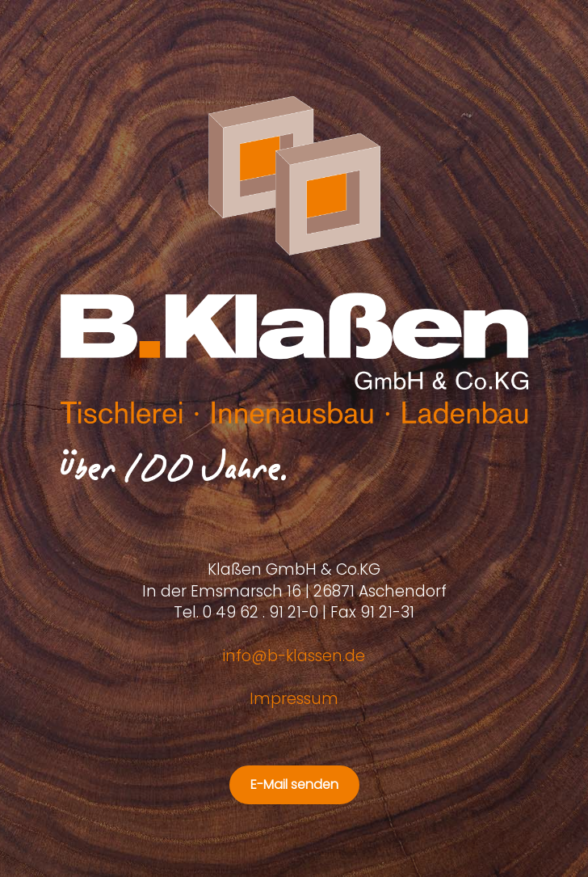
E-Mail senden (294, 784)
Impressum (294, 699)
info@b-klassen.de (294, 656)
